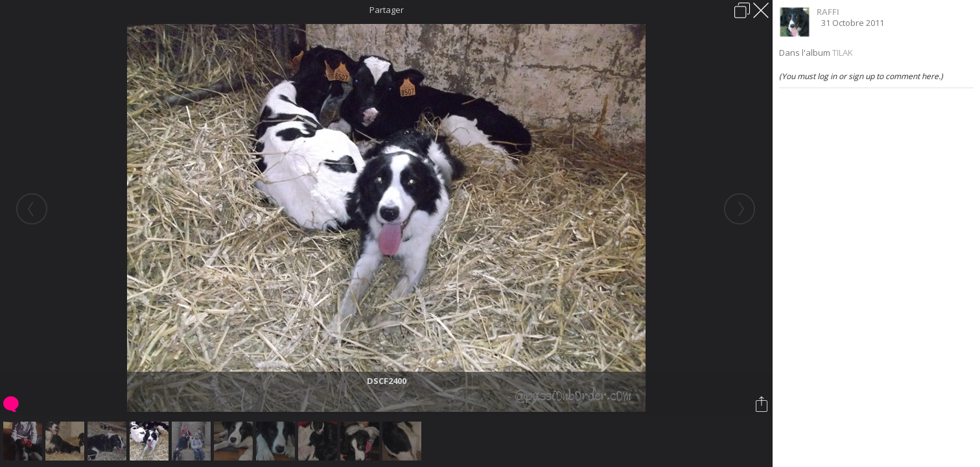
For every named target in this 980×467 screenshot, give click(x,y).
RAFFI (828, 12)
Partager (387, 10)
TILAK (843, 53)
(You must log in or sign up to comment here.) (861, 76)
